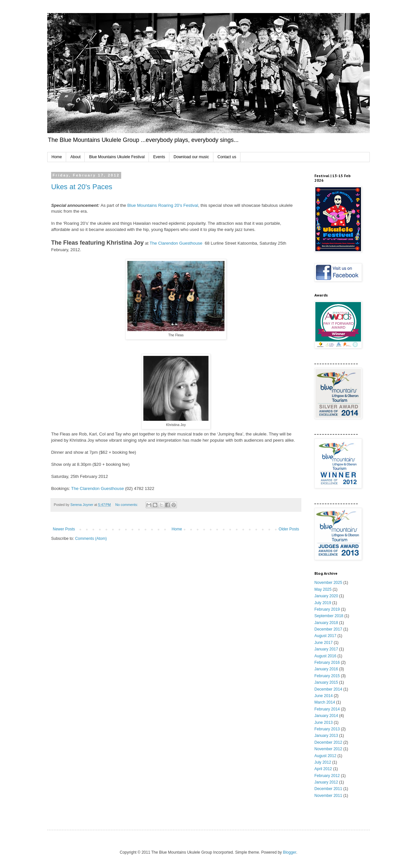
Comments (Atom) (91, 539)
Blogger (289, 852)
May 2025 (323, 589)
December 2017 (328, 629)
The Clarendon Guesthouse (176, 243)
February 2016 (327, 662)
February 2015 (327, 676)
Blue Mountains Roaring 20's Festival (163, 205)
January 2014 (326, 716)
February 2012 (327, 776)
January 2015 (326, 682)
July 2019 (323, 603)
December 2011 (328, 789)
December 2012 (328, 742)
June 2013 (324, 723)
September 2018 (329, 616)
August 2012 (325, 756)
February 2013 (327, 729)
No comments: (127, 505)
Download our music (191, 157)
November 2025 (328, 583)
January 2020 (326, 596)
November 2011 (328, 796)
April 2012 (323, 769)
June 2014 (324, 696)
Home (57, 157)
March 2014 (325, 702)
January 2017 (326, 649)
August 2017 (325, 636)
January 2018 (326, 623)
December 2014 (328, 689)
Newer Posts (64, 529)
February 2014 (327, 709)
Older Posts (289, 529)
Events (159, 157)
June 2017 (324, 643)
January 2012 (326, 782)
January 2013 (326, 736)
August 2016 (325, 656)
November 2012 (328, 749)
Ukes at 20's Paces (82, 187)
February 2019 (327, 609)
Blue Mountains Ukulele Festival (117, 157)
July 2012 (323, 762)
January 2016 (326, 669)
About (75, 157)
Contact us (227, 157)
